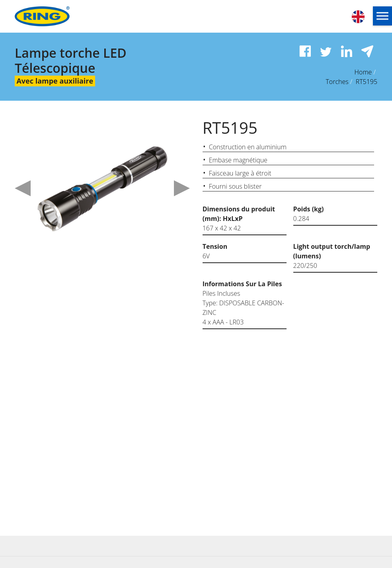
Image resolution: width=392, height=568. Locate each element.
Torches (337, 82)
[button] (382, 16)
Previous (23, 188)
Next (182, 188)
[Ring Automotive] (59, 16)
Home (363, 72)
